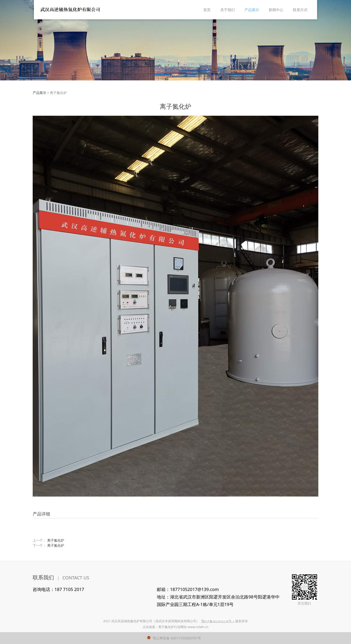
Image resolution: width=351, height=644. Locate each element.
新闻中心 (276, 10)
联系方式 (300, 10)
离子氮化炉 (56, 540)
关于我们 (228, 10)
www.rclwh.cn (198, 627)
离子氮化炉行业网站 (172, 627)
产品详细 (41, 514)
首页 (207, 10)
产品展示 (252, 10)
